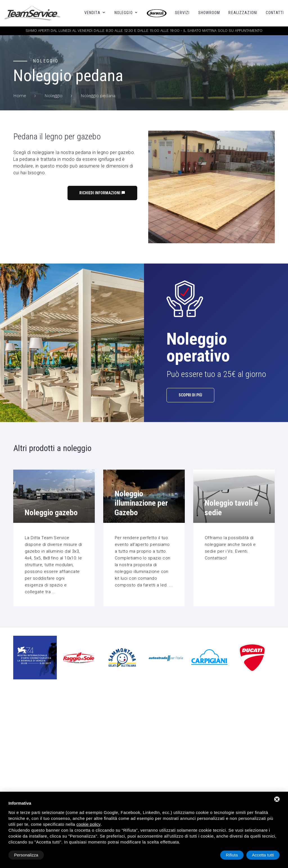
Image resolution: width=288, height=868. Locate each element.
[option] (166, 658)
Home (20, 96)
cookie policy (89, 824)
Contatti (275, 13)
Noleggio (124, 13)
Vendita (92, 13)
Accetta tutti (263, 855)
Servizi (182, 13)
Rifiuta (232, 855)
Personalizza (26, 855)
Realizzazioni (243, 13)
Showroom (209, 13)
